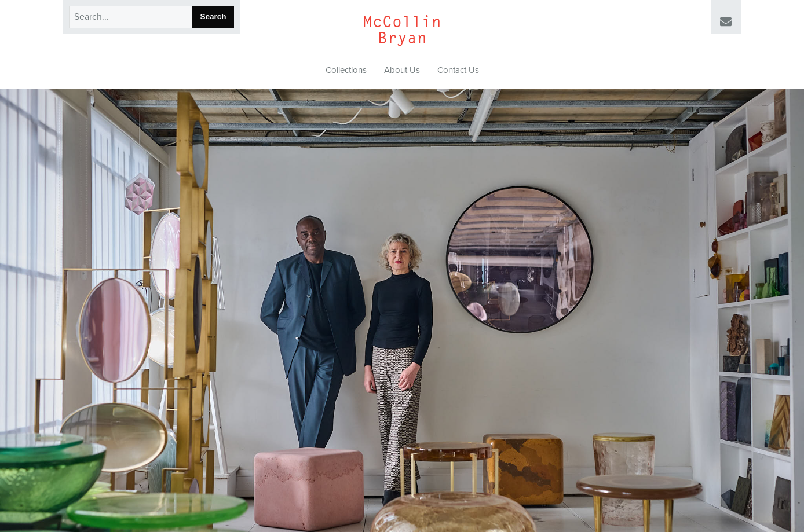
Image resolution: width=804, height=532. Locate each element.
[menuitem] (346, 71)
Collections (346, 70)
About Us (402, 70)
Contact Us (458, 70)
